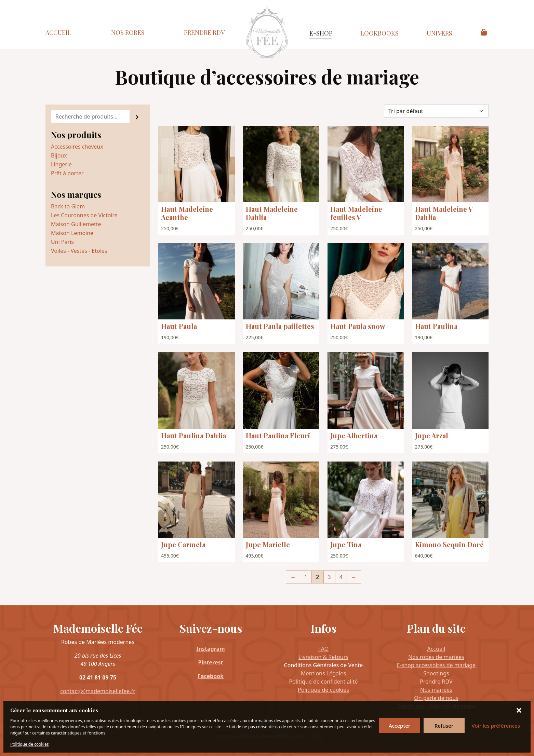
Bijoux (59, 155)
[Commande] (436, 111)
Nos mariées (436, 690)
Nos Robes (128, 32)
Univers (439, 33)
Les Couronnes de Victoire (84, 215)
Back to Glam (68, 206)
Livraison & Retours (323, 657)
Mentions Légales (323, 673)
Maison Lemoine (72, 233)
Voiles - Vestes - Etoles (79, 251)
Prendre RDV (204, 32)
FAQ (323, 649)
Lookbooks (379, 33)
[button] (520, 710)
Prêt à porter (67, 173)
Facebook (211, 676)
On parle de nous (436, 698)
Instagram (210, 649)
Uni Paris (62, 242)
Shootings (436, 673)
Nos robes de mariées (436, 657)
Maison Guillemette (76, 224)
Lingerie (61, 164)
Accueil (58, 32)
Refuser (444, 726)
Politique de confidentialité (323, 682)
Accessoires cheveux (77, 147)
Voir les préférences (496, 726)
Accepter (399, 726)
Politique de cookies (29, 744)
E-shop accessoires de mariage (436, 665)
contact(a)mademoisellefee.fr (98, 691)
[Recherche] (137, 116)
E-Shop (321, 33)
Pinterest (211, 662)
